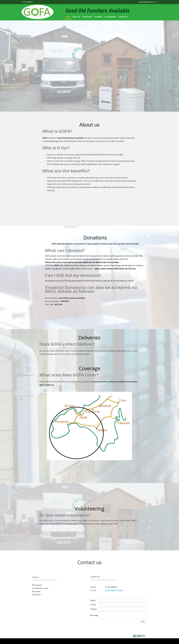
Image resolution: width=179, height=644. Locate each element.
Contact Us (123, 17)
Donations (87, 17)
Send (143, 622)
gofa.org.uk (38, 634)
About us (76, 17)
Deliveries (98, 17)
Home (68, 17)
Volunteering (110, 17)
